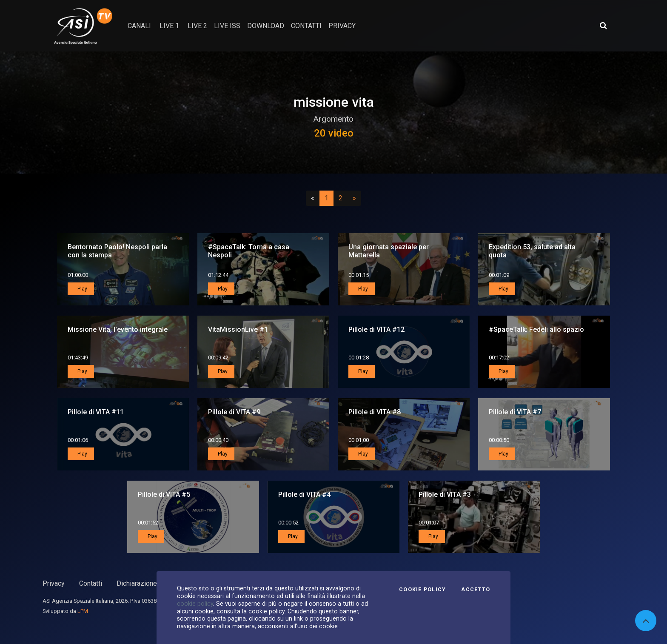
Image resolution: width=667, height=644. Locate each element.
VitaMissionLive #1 (238, 329)
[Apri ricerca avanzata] (603, 26)
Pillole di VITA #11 (96, 412)
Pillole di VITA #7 (515, 412)
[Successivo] (354, 198)
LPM (83, 611)
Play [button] (82, 289)
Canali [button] (139, 26)
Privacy (54, 583)
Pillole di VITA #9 (234, 412)
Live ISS (227, 26)
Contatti (91, 583)
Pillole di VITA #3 (445, 494)
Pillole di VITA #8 (375, 412)
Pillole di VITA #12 (376, 329)
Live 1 (169, 26)
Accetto (476, 590)
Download (266, 26)
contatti (306, 26)
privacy (342, 26)
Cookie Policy (422, 590)
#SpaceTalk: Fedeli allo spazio (536, 329)
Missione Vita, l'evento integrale (118, 329)
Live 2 (197, 26)
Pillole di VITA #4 (304, 494)
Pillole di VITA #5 (164, 494)
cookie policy (195, 604)
